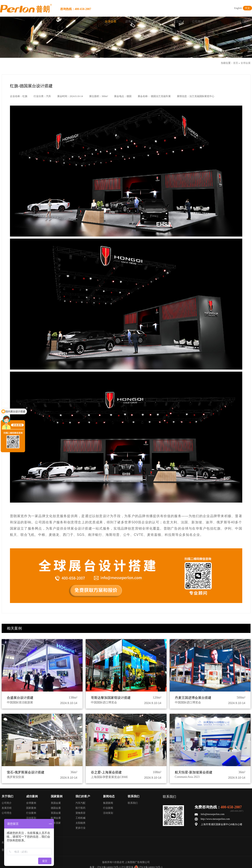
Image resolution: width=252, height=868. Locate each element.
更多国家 (56, 823)
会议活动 (176, 22)
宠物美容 (80, 813)
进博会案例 (132, 22)
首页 (89, 22)
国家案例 (31, 808)
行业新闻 (108, 808)
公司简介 (198, 22)
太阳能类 (80, 823)
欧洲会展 (56, 818)
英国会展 (56, 813)
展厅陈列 (154, 22)
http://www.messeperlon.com (215, 819)
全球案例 (31, 803)
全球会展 (111, 22)
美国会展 (56, 803)
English (238, 8)
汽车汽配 (80, 803)
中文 (247, 8)
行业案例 (31, 813)
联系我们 (133, 803)
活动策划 (31, 818)
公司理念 (7, 813)
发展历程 (7, 808)
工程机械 (80, 818)
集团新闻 (108, 803)
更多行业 (80, 828)
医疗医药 (80, 808)
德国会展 (56, 808)
